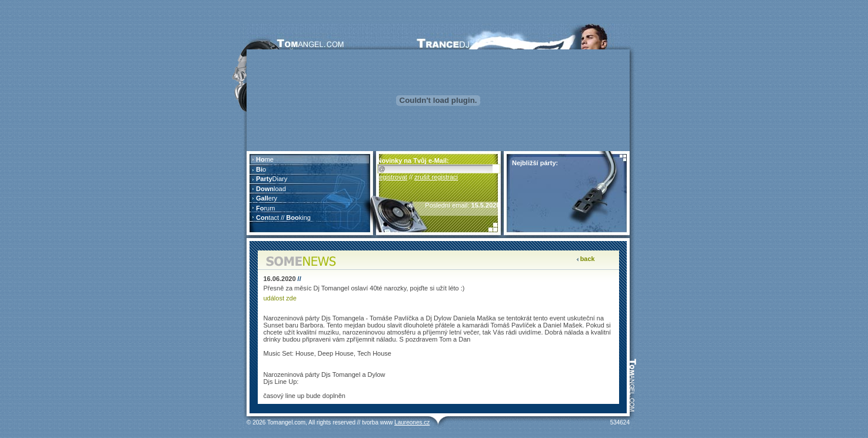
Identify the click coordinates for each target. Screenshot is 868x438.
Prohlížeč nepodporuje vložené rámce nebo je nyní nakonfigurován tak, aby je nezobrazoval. (310, 193)
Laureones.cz (412, 422)
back (588, 259)
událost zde (280, 298)
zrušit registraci (436, 177)
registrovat (392, 177)
